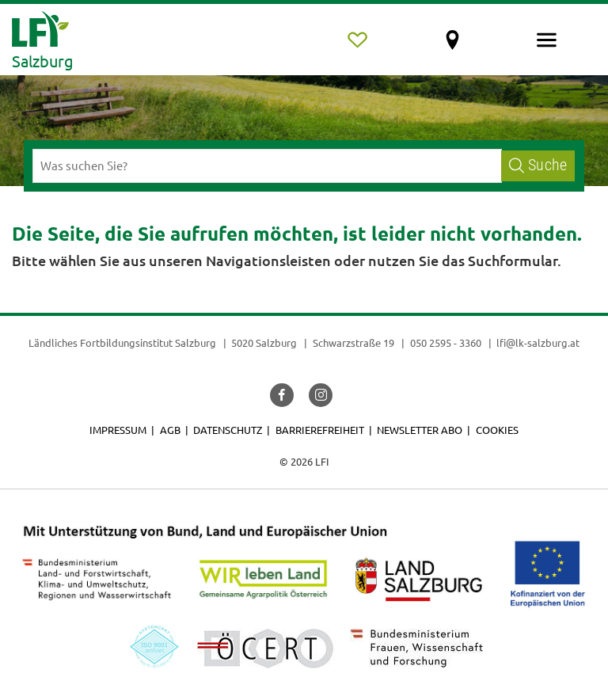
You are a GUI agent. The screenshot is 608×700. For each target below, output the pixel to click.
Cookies (497, 430)
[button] (282, 395)
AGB (170, 430)
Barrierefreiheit (320, 430)
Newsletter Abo (420, 430)
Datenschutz (228, 430)
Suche (538, 165)
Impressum (118, 430)
